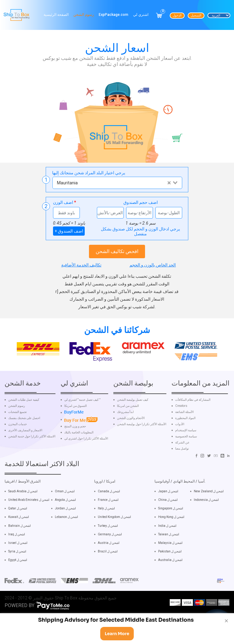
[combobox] (117, 183)
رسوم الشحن (84, 15)
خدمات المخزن (18, 453)
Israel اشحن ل (18, 572)
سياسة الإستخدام (186, 459)
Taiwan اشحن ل (169, 563)
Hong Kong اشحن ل (171, 546)
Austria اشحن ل (109, 572)
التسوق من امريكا (76, 435)
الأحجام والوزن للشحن (131, 447)
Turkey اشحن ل (108, 555)
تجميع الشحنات (18, 441)
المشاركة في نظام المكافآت (193, 429)
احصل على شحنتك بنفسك (24, 447)
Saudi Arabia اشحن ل (23, 520)
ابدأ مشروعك (125, 441)
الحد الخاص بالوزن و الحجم (153, 265)
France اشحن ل (108, 529)
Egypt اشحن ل (18, 589)
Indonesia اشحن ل (206, 529)
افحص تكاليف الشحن (117, 251)
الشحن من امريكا (128, 435)
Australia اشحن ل (170, 589)
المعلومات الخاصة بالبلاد (79, 461)
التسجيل (196, 15)
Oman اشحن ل (65, 520)
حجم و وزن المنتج (75, 455)
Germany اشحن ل (110, 563)
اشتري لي (141, 15)
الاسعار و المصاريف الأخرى (25, 459)
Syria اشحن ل (17, 580)
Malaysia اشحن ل (170, 572)
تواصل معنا (182, 478)
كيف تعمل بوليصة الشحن (133, 429)
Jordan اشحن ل (65, 538)
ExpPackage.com (113, 15)
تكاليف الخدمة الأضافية (81, 265)
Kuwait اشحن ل (19, 546)
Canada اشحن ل (109, 520)
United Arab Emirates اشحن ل (29, 529)
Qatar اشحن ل (18, 538)
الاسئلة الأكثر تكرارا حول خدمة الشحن (32, 465)
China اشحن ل (168, 529)
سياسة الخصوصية (186, 465)
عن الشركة (182, 472)
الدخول (177, 15)
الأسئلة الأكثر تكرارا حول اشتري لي (86, 468)
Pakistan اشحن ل (170, 580)
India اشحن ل (167, 555)
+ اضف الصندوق (69, 231)
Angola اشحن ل (65, 529)
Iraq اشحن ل (17, 563)
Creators (181, 435)
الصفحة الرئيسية (56, 15)
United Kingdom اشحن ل (114, 546)
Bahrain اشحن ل (19, 555)
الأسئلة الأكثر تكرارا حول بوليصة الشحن (142, 453)
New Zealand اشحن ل (209, 520)
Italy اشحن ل (106, 538)
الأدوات (180, 453)
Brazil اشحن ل (108, 580)
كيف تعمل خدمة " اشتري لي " (82, 429)
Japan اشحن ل (168, 520)
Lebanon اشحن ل (66, 546)
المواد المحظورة (185, 447)
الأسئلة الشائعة (184, 441)
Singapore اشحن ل (171, 538)
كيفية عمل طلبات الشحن (24, 429)
